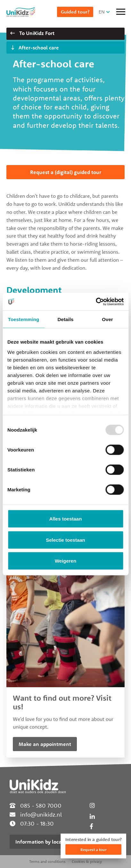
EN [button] (102, 12)
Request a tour (93, 850)
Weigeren (65, 561)
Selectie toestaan (65, 540)
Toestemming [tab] (24, 319)
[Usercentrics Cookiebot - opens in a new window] (96, 302)
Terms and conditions (47, 861)
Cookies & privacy (87, 861)
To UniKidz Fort (32, 33)
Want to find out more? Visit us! (62, 702)
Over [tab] (107, 319)
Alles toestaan (66, 519)
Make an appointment (45, 744)
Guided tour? (75, 12)
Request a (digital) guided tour (66, 172)
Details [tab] (66, 319)
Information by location (43, 842)
